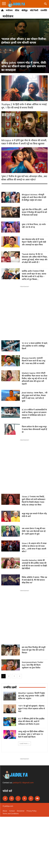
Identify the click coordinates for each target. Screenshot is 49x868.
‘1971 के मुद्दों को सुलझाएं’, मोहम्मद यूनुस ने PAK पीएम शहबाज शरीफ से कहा (31, 708)
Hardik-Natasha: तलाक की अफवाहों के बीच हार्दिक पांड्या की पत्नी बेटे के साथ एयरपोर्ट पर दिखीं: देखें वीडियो (34, 564)
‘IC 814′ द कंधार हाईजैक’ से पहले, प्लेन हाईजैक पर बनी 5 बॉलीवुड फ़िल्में (35, 346)
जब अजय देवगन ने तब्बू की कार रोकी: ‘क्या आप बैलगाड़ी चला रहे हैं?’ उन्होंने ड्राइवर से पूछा (34, 531)
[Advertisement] (24, 312)
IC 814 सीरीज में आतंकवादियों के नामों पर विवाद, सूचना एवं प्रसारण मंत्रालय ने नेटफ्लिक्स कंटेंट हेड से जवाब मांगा (34, 414)
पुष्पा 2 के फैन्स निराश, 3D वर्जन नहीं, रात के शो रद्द (34, 226)
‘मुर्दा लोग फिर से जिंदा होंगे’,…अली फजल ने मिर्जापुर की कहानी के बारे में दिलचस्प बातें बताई (34, 212)
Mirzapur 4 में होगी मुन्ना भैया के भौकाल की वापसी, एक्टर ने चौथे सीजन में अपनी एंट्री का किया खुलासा (24, 142)
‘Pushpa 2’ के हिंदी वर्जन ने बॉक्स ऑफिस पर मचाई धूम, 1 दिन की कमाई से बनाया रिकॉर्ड (24, 106)
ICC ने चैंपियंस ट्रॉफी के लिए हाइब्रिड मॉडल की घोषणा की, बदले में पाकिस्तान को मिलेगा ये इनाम (31, 721)
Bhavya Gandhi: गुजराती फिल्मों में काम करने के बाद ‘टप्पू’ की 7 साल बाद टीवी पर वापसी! (34, 361)
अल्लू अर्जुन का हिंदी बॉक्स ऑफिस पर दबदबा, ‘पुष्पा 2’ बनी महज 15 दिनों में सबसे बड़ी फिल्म (31, 734)
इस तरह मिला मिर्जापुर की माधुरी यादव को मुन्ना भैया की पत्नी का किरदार (34, 650)
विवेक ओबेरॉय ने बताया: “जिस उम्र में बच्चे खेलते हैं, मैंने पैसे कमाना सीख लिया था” (34, 580)
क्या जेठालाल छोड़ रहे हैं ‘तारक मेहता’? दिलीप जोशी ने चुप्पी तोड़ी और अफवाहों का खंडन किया (34, 242)
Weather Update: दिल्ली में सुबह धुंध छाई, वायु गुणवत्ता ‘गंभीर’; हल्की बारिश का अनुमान (31, 696)
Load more (24, 743)
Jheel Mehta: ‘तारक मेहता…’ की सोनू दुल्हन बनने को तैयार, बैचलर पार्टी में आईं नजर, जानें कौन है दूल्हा (35, 397)
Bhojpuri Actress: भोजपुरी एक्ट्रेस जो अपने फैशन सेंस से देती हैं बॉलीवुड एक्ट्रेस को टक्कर (34, 197)
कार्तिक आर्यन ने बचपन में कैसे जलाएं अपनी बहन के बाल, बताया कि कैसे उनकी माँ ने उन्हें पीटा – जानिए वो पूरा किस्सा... (34, 275)
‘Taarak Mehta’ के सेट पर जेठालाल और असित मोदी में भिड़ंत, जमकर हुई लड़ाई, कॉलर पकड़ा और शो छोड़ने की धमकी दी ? (35, 258)
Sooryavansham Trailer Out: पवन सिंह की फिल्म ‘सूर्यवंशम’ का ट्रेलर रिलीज (33, 665)
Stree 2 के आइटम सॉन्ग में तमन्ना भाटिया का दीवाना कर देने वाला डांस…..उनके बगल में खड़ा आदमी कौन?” (34, 547)
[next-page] (20, 676)
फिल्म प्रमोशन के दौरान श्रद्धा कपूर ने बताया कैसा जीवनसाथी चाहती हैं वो (34, 429)
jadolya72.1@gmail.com (23, 783)
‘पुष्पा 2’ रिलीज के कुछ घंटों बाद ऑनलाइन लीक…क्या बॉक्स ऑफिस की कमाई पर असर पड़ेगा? (24, 178)
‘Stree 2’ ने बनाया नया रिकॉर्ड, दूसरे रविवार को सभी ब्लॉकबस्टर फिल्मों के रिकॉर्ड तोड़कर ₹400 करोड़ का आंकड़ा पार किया (34, 501)
